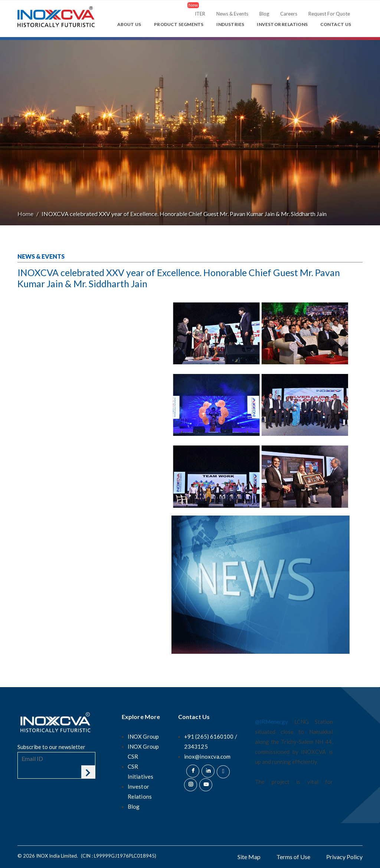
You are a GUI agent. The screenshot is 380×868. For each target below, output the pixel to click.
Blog (264, 14)
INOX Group (143, 736)
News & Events (232, 14)
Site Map (249, 857)
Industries (230, 24)
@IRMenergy (271, 722)
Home (25, 214)
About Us (129, 24)
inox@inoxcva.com (207, 756)
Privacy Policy (344, 857)
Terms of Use (293, 857)
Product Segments (179, 24)
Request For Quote (329, 14)
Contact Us (336, 24)
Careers (289, 14)
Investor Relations (282, 24)
